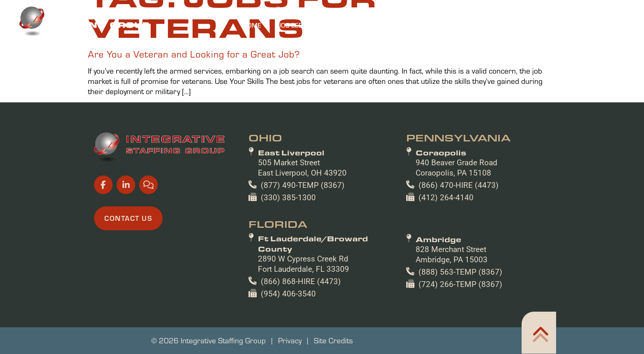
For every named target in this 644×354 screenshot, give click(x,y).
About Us (484, 25)
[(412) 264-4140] (410, 197)
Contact (599, 25)
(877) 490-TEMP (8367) (303, 185)
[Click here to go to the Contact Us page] (128, 218)
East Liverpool (291, 153)
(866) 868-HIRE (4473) (301, 281)
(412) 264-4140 (446, 198)
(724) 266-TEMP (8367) (460, 284)
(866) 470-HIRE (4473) (459, 185)
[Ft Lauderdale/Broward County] (251, 238)
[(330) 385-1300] (253, 197)
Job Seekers (302, 25)
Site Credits (333, 340)
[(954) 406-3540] (253, 293)
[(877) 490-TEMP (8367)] (253, 185)
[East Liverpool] (251, 152)
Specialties (426, 25)
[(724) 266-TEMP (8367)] (410, 284)
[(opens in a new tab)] (426, 10)
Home (252, 25)
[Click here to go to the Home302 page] (539, 333)
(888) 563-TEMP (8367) (460, 272)
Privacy (290, 340)
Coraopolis (441, 153)
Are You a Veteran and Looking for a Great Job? (194, 54)
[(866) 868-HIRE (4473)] (253, 281)
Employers (365, 25)
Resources (542, 25)
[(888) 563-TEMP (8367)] (410, 271)
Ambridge (438, 239)
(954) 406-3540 (288, 294)
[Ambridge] (409, 238)
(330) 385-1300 (288, 198)
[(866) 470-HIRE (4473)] (410, 185)
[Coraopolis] (409, 152)
